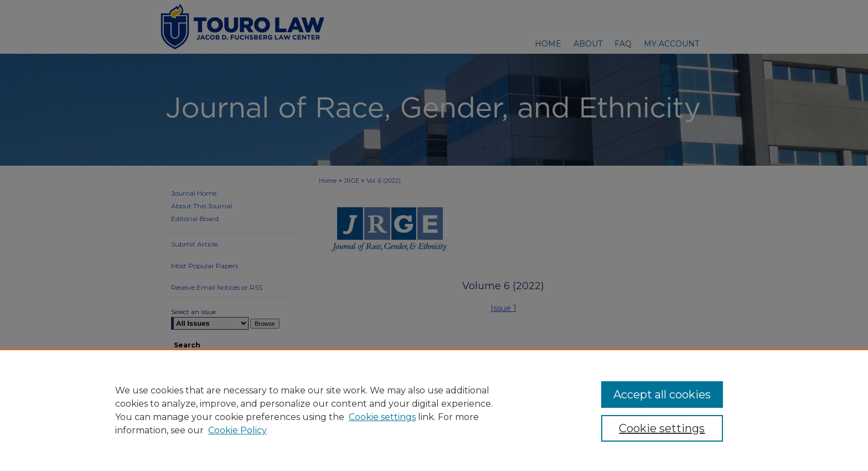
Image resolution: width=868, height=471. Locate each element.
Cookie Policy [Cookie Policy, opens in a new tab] (237, 430)
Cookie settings (382, 417)
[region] (434, 410)
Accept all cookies (662, 395)
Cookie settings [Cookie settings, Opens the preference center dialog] (662, 428)
